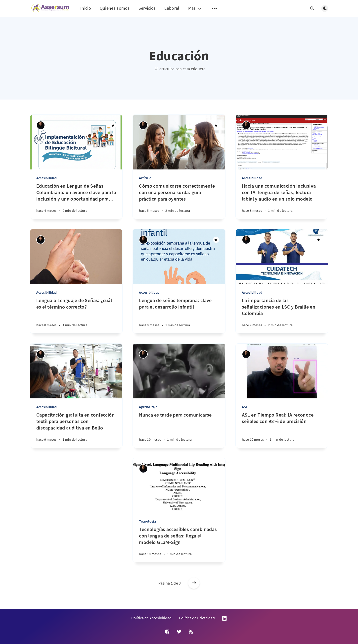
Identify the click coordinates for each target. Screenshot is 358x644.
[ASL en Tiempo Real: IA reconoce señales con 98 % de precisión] (282, 430)
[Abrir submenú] (215, 8)
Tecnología (147, 521)
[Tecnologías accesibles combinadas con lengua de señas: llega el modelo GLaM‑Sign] (179, 544)
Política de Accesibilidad (151, 618)
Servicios (147, 8)
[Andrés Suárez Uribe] (41, 125)
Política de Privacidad (197, 618)
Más (195, 8)
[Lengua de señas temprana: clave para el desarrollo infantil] (179, 315)
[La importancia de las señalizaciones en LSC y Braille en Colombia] (282, 315)
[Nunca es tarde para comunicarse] (179, 430)
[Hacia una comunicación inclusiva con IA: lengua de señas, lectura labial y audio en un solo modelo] (282, 201)
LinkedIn (224, 618)
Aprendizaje (148, 407)
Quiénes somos (115, 8)
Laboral (172, 8)
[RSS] (191, 632)
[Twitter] (179, 632)
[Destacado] (113, 125)
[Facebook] (167, 632)
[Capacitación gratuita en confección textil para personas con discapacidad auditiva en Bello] (76, 430)
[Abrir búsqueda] (312, 8)
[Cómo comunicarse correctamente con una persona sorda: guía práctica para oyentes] (179, 201)
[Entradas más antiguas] (194, 583)
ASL (245, 407)
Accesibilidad (47, 178)
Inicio (86, 8)
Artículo (145, 178)
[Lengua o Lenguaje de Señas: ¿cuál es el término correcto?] (76, 315)
